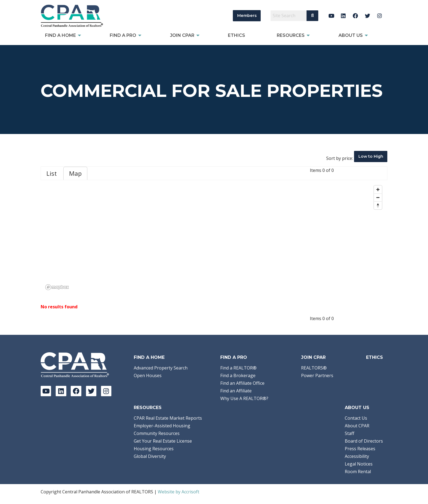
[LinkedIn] (343, 16)
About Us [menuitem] (351, 35)
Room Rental (358, 472)
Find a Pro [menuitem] (123, 35)
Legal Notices (359, 464)
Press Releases (360, 449)
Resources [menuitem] (291, 35)
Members (247, 16)
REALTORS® (314, 368)
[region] (214, 237)
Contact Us (356, 418)
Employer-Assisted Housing (162, 426)
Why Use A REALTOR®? (244, 398)
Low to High (371, 156)
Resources (148, 408)
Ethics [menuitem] (237, 35)
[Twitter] (368, 16)
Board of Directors (364, 441)
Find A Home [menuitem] (60, 35)
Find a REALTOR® (238, 368)
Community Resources (157, 433)
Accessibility (357, 456)
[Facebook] (356, 16)
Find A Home (149, 357)
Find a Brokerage (238, 375)
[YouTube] (331, 16)
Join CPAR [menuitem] (182, 35)
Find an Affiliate (236, 391)
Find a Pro (234, 357)
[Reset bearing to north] (378, 205)
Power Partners (317, 375)
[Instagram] (380, 16)
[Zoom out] (378, 197)
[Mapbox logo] (57, 287)
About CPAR (357, 426)
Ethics (374, 357)
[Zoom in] (378, 190)
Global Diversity (150, 456)
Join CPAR (313, 357)
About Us (357, 408)
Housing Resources (154, 449)
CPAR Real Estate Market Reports (168, 418)
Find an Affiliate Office (242, 383)
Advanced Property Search (161, 368)
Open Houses (148, 375)
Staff (350, 433)
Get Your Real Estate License (163, 441)
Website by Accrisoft (179, 492)
